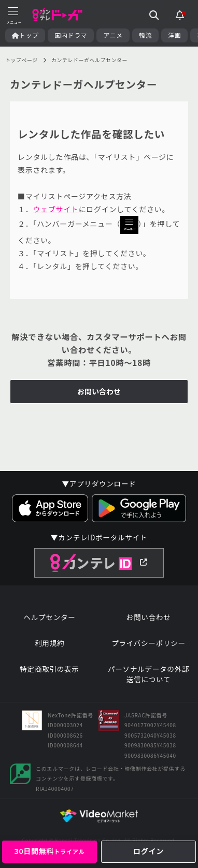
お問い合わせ (99, 391)
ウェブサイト (55, 209)
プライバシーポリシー (148, 643)
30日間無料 (49, 851)
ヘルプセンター (49, 617)
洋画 (174, 35)
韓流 (145, 35)
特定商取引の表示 (49, 669)
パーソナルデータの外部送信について (148, 674)
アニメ (113, 35)
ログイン (148, 851)
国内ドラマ (71, 35)
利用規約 (50, 643)
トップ (25, 35)
